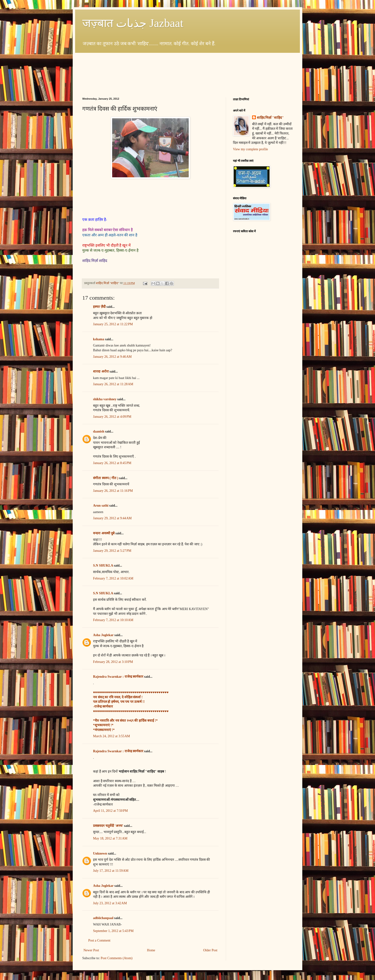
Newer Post (91, 950)
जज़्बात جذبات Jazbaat (133, 23)
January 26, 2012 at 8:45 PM (112, 463)
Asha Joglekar (103, 635)
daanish (99, 431)
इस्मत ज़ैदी (99, 307)
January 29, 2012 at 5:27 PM (112, 551)
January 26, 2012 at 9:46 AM (112, 357)
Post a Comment (99, 940)
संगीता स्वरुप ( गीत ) (106, 478)
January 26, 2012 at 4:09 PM (112, 417)
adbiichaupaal (103, 918)
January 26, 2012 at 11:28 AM (113, 384)
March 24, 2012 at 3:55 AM (112, 736)
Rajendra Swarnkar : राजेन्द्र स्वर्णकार (118, 677)
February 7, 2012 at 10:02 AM (113, 578)
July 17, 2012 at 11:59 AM (111, 871)
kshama (99, 339)
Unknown (100, 853)
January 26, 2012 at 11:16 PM (113, 491)
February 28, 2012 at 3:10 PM (113, 662)
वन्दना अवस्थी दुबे (104, 533)
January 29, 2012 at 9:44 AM (112, 518)
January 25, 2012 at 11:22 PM (113, 324)
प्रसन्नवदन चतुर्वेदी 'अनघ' (108, 826)
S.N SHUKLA (103, 566)
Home (151, 950)
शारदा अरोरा (101, 371)
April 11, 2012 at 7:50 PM (110, 811)
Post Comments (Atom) (117, 958)
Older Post (210, 950)
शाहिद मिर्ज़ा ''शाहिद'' (270, 118)
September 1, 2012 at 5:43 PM (113, 931)
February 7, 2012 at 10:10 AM (113, 620)
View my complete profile (251, 149)
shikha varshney (105, 399)
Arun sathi (101, 506)
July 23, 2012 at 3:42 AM (110, 903)
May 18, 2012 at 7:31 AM (110, 838)
